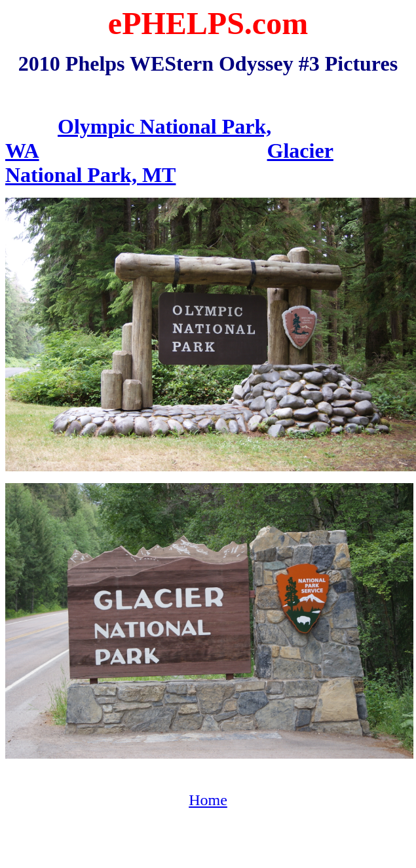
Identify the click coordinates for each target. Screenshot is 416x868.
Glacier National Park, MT (169, 163)
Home (208, 800)
